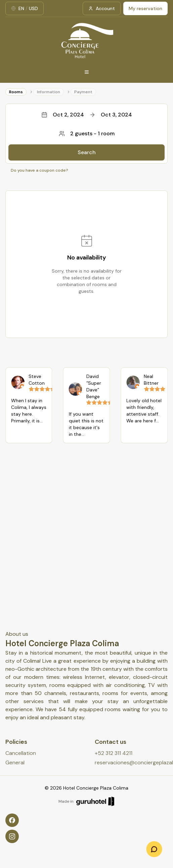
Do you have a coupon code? (39, 170)
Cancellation (21, 753)
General (15, 762)
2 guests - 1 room (87, 133)
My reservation (145, 8)
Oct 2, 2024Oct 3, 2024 (87, 115)
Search (87, 152)
